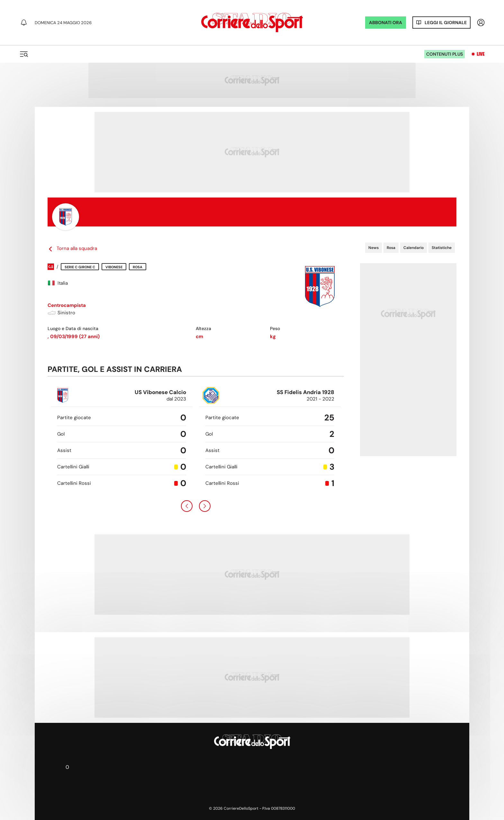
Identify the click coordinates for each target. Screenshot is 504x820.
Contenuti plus (445, 54)
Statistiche (442, 248)
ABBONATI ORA (386, 23)
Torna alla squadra (72, 249)
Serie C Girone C (80, 267)
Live (481, 54)
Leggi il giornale (446, 23)
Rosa (391, 248)
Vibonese (114, 267)
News (373, 248)
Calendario (414, 248)
